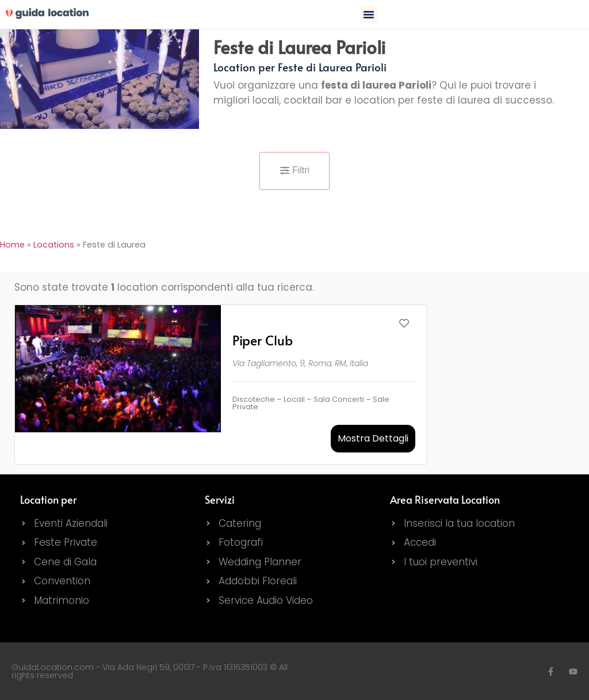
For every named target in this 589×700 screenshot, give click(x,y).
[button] (369, 14)
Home (12, 245)
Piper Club (263, 340)
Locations (54, 245)
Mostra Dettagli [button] (373, 438)
